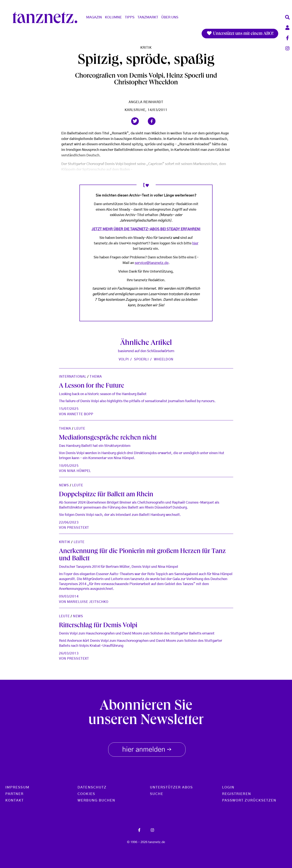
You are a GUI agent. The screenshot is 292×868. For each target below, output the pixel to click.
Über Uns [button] (170, 17)
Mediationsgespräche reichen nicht (108, 438)
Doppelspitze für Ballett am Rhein (106, 495)
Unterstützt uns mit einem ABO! (240, 34)
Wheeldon (164, 359)
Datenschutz (92, 787)
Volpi (124, 359)
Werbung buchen (96, 801)
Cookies (86, 794)
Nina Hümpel (79, 471)
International (73, 377)
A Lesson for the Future (92, 386)
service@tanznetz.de (152, 263)
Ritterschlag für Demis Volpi (98, 626)
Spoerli (141, 359)
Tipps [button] (130, 17)
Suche (157, 794)
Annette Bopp (80, 414)
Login (228, 787)
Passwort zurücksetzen (249, 801)
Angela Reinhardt (146, 102)
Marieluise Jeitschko (88, 602)
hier (195, 243)
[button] (135, 121)
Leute (80, 429)
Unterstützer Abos (171, 787)
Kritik (146, 48)
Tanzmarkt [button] (148, 17)
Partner (15, 794)
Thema (96, 377)
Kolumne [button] (113, 17)
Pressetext (78, 528)
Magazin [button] (94, 17)
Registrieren (237, 794)
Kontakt (15, 801)
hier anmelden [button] (147, 749)
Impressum (17, 787)
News (64, 485)
